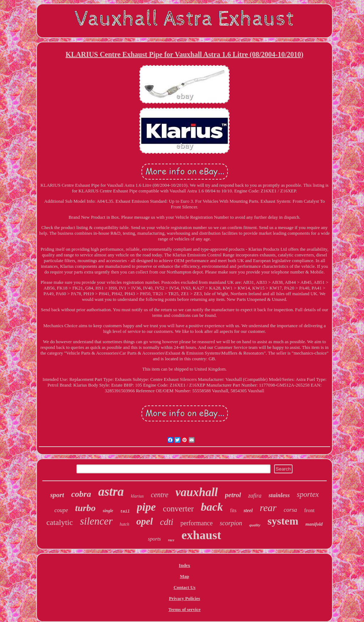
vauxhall (197, 492)
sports (154, 539)
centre (159, 495)
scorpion (231, 523)
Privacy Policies (184, 598)
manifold (314, 524)
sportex (308, 494)
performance (196, 523)
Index (184, 565)
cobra (81, 494)
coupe (61, 510)
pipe (146, 507)
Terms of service (185, 609)
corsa (290, 510)
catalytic (60, 522)
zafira (255, 496)
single (108, 511)
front (309, 510)
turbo (85, 508)
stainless (279, 495)
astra (111, 492)
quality (255, 525)
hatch (125, 524)
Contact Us (184, 587)
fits (233, 511)
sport (57, 495)
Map (184, 576)
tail (125, 511)
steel (248, 511)
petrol (233, 495)
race (171, 540)
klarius (137, 496)
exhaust (201, 535)
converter (178, 509)
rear (268, 508)
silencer (96, 521)
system (283, 521)
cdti (167, 522)
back (212, 507)
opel (144, 521)
